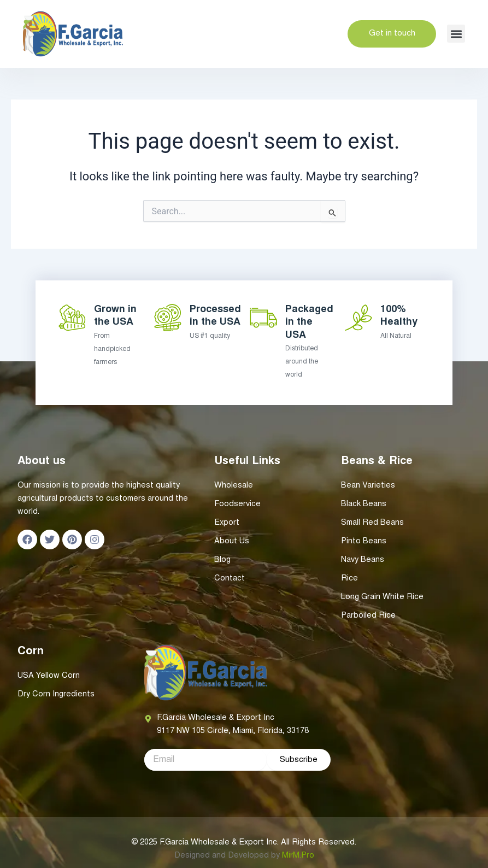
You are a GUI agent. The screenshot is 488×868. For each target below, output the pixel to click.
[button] (456, 34)
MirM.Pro (298, 856)
